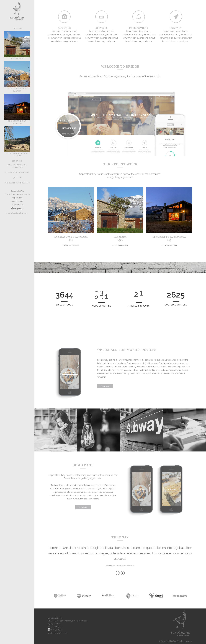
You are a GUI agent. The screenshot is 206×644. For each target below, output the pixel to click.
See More (105, 386)
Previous (118, 573)
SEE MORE (83, 507)
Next (123, 573)
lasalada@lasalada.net (17, 213)
